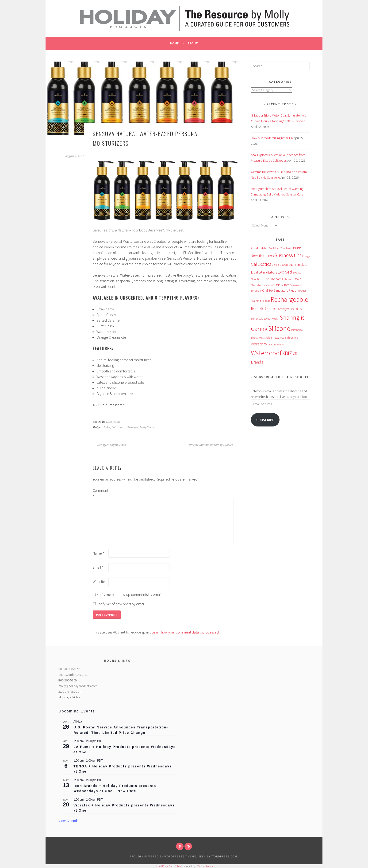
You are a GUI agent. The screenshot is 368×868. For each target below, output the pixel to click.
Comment (100, 493)
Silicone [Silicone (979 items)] (279, 328)
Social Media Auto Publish (169, 866)
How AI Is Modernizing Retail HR (272, 138)
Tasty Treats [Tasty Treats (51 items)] (280, 338)
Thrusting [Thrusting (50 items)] (292, 338)
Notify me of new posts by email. (121, 604)
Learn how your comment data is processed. (186, 632)
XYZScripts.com (205, 866)
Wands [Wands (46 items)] (281, 344)
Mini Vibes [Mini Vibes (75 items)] (283, 285)
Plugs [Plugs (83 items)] (292, 290)
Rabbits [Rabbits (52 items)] (266, 301)
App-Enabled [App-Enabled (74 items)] (260, 248)
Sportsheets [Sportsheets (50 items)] (257, 338)
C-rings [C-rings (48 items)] (306, 256)
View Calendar (69, 821)
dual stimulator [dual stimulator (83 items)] (298, 265)
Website (99, 582)
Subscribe (265, 420)
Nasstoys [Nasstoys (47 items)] (294, 285)
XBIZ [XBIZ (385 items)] (287, 353)
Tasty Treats (148, 427)
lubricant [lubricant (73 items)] (276, 279)
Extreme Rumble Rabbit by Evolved (213, 445)
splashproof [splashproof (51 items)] (297, 330)
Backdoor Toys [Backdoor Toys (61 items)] (277, 248)
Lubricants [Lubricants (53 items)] (288, 279)
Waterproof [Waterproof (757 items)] (266, 353)
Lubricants (113, 422)
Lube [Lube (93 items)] (265, 279)
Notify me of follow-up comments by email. (129, 594)
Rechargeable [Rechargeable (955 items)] (289, 299)
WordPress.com (224, 856)
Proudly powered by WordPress (156, 856)
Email (98, 567)
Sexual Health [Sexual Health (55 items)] (271, 319)
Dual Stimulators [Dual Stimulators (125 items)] (264, 272)
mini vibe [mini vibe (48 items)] (270, 285)
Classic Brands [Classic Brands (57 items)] (280, 265)
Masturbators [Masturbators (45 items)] (258, 285)
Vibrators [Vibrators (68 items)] (271, 344)
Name (98, 553)
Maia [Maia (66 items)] (298, 279)
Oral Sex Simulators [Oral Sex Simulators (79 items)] (275, 290)
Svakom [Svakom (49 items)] (268, 338)
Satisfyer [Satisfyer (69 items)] (284, 309)
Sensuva (133, 427)
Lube (107, 427)
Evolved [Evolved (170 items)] (285, 272)
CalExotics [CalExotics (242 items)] (261, 264)
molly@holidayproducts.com (78, 686)
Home (174, 43)
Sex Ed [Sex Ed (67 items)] (294, 309)
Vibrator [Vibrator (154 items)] (258, 344)
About (193, 43)
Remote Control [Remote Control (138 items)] (264, 309)
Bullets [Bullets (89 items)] (269, 256)
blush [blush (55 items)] (289, 248)
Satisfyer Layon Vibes (109, 445)
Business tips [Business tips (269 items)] (288, 255)
